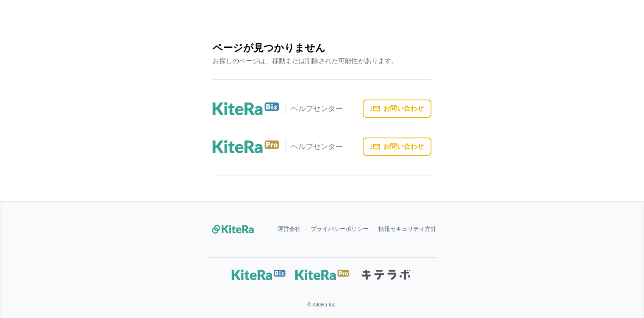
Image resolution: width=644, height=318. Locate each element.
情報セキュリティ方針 (407, 229)
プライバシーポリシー (340, 229)
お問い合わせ (397, 109)
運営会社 (289, 229)
